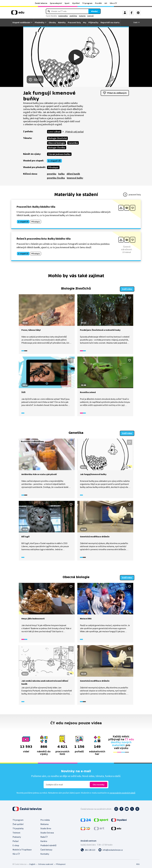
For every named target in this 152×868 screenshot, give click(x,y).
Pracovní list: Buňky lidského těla (36, 207)
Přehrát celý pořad (74, 132)
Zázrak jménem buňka (59, 154)
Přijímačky (93, 23)
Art (106, 3)
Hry (85, 23)
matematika (63, 16)
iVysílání (76, 3)
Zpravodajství (56, 3)
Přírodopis (53, 167)
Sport (67, 3)
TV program (87, 3)
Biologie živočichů (57, 138)
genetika (52, 174)
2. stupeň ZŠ (54, 161)
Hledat (94, 11)
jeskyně (90, 16)
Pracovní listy (74, 23)
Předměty (40, 23)
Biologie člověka (57, 148)
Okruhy (52, 23)
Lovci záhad (54, 132)
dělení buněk (73, 174)
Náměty (62, 23)
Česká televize (41, 3)
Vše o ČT (113, 3)
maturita (82, 16)
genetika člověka (56, 178)
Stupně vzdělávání (21, 23)
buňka (61, 174)
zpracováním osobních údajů (122, 791)
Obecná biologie (57, 143)
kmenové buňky (75, 178)
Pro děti (98, 3)
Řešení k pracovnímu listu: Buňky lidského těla (44, 239)
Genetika (73, 143)
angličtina (73, 16)
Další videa (127, 288)
